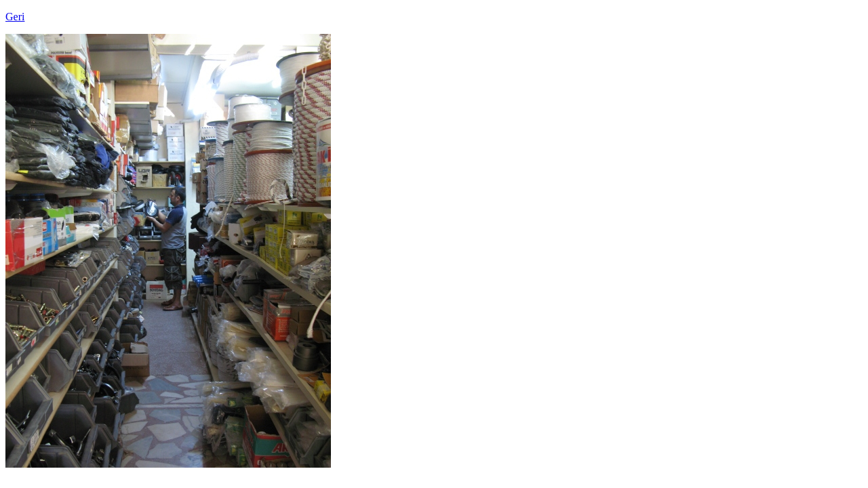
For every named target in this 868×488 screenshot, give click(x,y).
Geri (15, 17)
